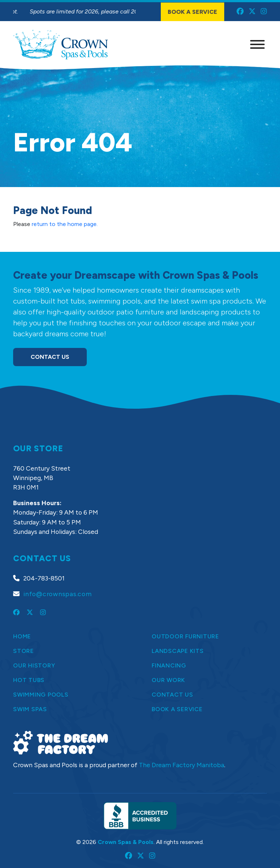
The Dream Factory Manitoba (182, 765)
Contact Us (50, 357)
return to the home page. (65, 224)
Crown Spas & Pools (126, 842)
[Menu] (257, 44)
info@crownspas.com (58, 594)
